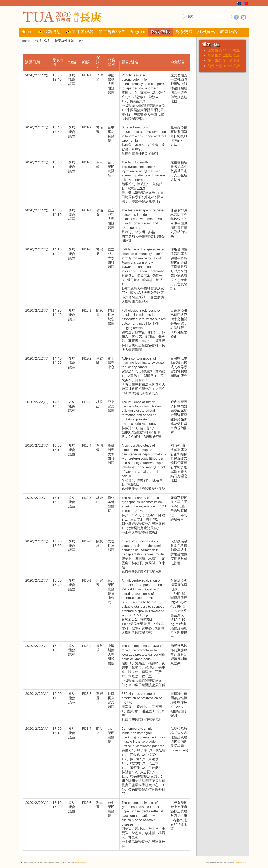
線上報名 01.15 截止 (224, 61)
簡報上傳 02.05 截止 (224, 66)
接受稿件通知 (64, 41)
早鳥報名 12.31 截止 (224, 56)
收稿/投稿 (43, 41)
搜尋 (183, 14)
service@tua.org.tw (81, 863)
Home (26, 41)
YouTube (244, 17)
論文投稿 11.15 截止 (224, 50)
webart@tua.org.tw (241, 862)
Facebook (236, 17)
